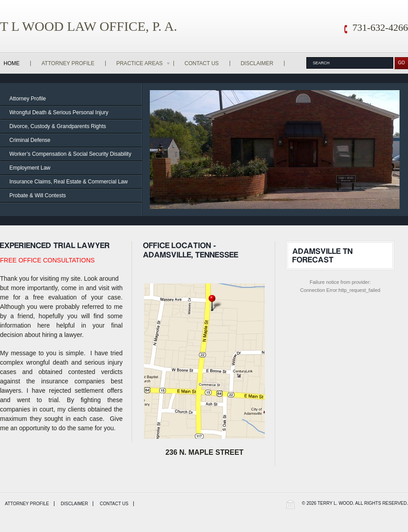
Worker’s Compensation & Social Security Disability (70, 154)
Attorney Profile (68, 63)
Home (12, 63)
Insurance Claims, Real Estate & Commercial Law (68, 182)
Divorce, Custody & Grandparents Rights (58, 126)
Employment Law (30, 168)
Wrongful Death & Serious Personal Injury (59, 112)
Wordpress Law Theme (290, 504)
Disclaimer (257, 63)
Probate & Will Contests (38, 195)
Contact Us (202, 63)
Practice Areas (144, 63)
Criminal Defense (30, 140)
